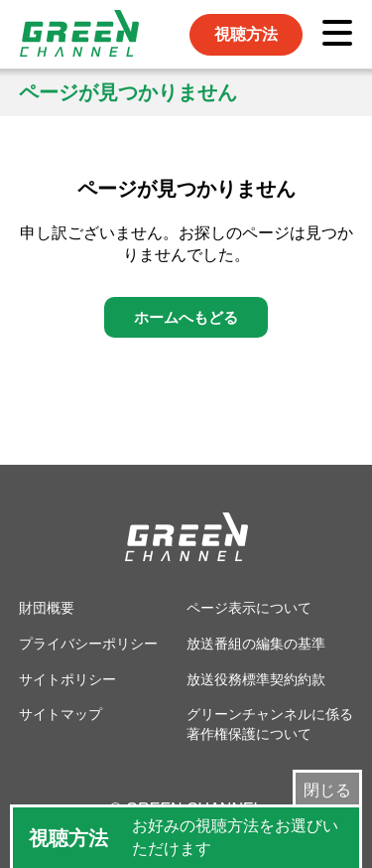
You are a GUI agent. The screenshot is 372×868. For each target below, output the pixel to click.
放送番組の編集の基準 (256, 644)
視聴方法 (246, 34)
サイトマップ (61, 714)
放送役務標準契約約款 (256, 679)
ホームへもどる (186, 317)
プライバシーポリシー (88, 644)
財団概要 (47, 608)
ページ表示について (249, 608)
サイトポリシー (67, 679)
